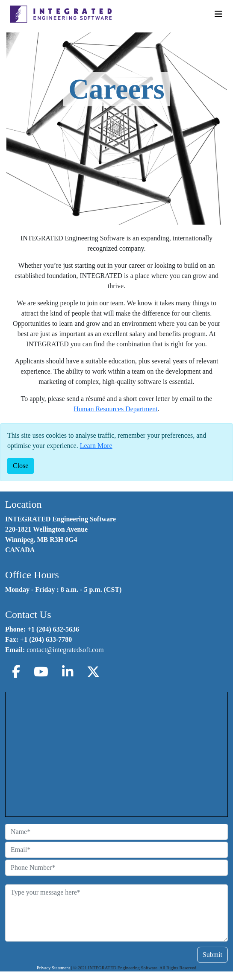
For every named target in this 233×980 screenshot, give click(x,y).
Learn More (96, 446)
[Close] (21, 466)
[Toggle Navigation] (218, 14)
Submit (212, 955)
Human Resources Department (115, 409)
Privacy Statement (53, 968)
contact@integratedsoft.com (65, 650)
